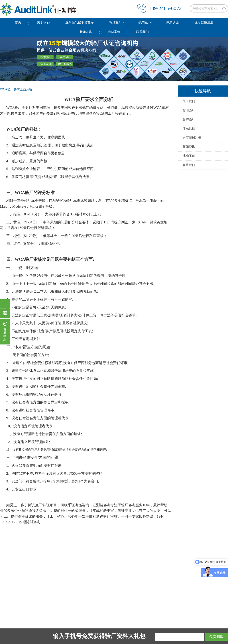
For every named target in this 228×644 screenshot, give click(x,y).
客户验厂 (144, 22)
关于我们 (43, 22)
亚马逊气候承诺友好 (79, 22)
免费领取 (216, 637)
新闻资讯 (86, 32)
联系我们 (142, 32)
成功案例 (114, 32)
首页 (18, 22)
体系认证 (172, 22)
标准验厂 (116, 22)
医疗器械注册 (204, 22)
